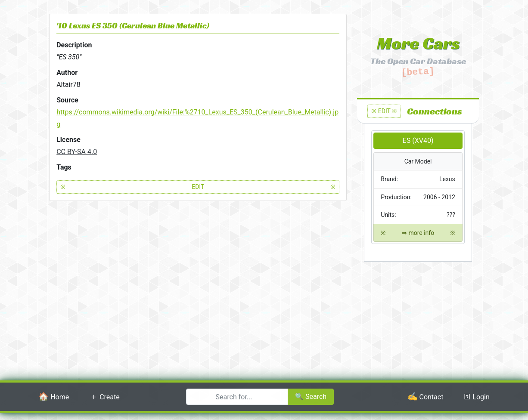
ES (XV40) (418, 141)
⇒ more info (418, 233)
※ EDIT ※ (384, 111)
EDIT (198, 187)
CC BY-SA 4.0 (77, 152)
